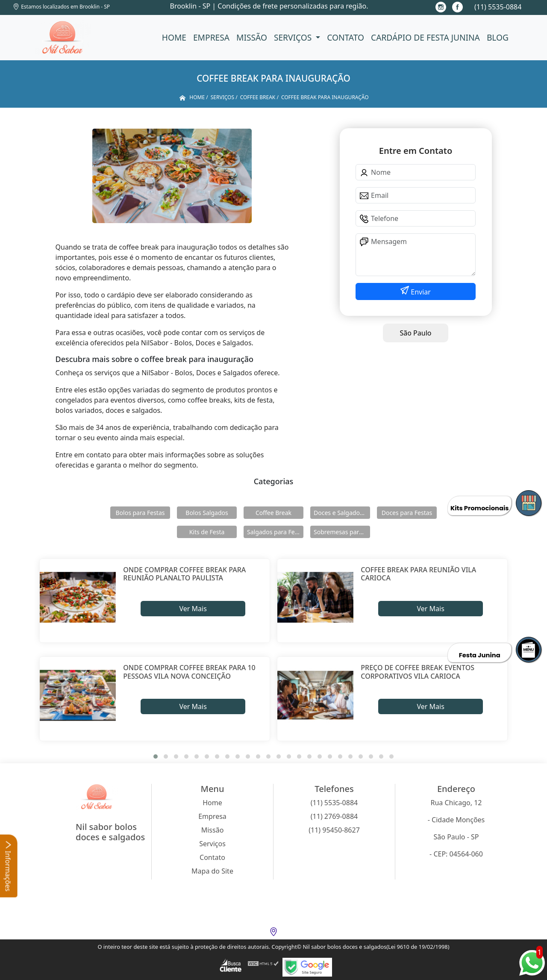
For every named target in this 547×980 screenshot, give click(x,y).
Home (174, 37)
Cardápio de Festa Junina (425, 37)
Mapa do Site (212, 871)
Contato (346, 37)
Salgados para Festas (275, 532)
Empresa (211, 37)
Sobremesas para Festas (342, 532)
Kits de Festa (207, 532)
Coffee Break (273, 513)
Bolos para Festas (140, 513)
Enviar (420, 292)
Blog (498, 37)
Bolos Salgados (207, 513)
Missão (252, 37)
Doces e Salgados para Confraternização (342, 513)
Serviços (294, 37)
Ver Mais (193, 609)
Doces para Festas (407, 513)
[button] (156, 756)
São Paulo (416, 333)
